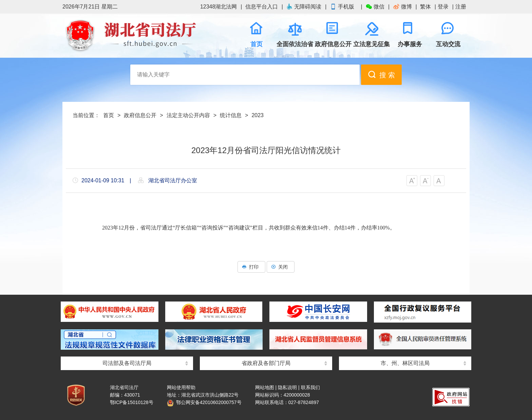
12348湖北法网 (219, 7)
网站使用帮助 (181, 387)
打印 (251, 267)
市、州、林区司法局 (405, 363)
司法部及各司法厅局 (127, 363)
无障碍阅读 (304, 7)
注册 (461, 7)
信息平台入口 (262, 7)
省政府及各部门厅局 (266, 363)
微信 (375, 7)
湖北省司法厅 (130, 36)
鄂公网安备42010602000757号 (204, 402)
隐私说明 (287, 387)
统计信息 (231, 115)
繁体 (425, 7)
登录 (443, 7)
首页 (109, 115)
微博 (402, 7)
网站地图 (265, 387)
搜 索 (381, 75)
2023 (258, 115)
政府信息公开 (140, 115)
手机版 (344, 7)
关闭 (281, 267)
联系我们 (310, 387)
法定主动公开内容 (188, 115)
